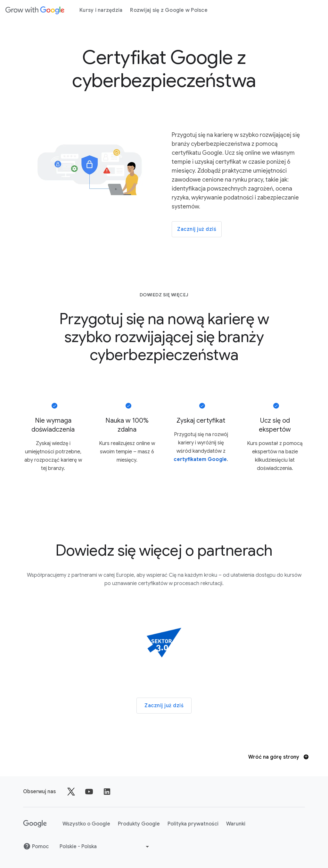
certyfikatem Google (200, 459)
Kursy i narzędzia (101, 10)
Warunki (236, 824)
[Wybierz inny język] (105, 847)
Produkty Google (139, 824)
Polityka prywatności (193, 824)
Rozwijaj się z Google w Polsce (169, 10)
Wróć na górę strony (278, 757)
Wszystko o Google (86, 824)
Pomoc (36, 846)
